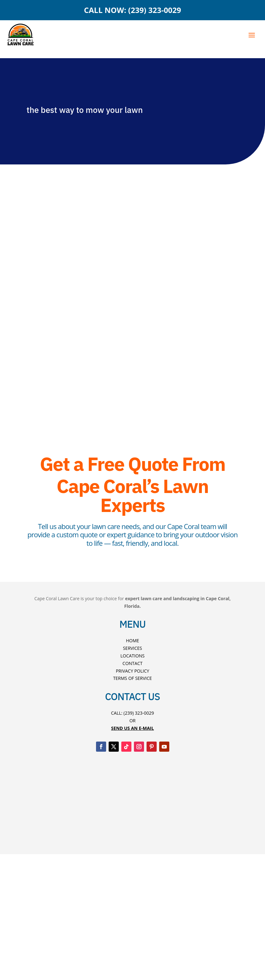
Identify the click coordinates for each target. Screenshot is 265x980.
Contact (132, 663)
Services (132, 648)
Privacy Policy (133, 671)
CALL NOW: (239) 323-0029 (133, 10)
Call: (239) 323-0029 (132, 713)
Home (133, 641)
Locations (132, 656)
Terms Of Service (132, 678)
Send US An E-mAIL (132, 728)
